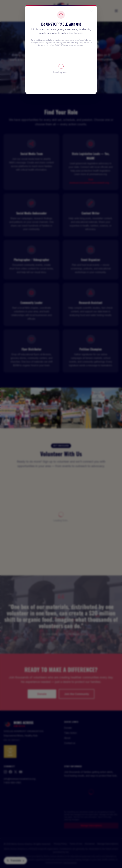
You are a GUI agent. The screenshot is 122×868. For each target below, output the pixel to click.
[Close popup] (91, 11)
